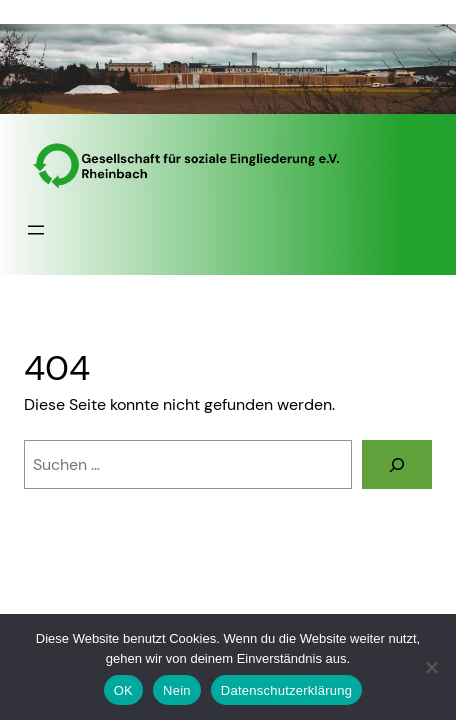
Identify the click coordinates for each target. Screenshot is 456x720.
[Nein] (431, 667)
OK (123, 690)
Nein (177, 690)
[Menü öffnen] (36, 230)
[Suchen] (397, 464)
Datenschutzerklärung (286, 690)
